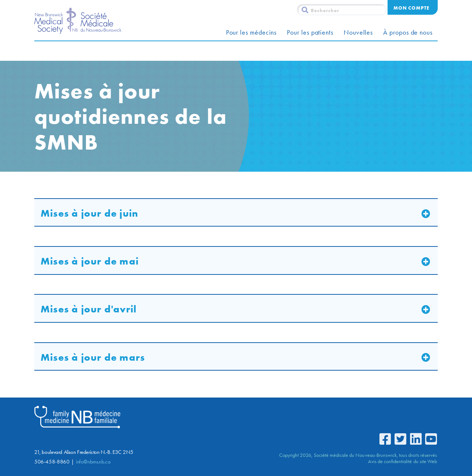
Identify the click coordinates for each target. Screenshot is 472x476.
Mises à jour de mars (93, 357)
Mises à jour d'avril (88, 309)
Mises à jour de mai (90, 261)
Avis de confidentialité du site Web (402, 461)
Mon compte (411, 8)
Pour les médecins (251, 32)
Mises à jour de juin (89, 213)
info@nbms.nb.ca (93, 462)
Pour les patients (310, 32)
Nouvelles (358, 32)
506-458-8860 (52, 462)
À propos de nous (408, 32)
